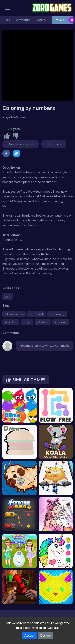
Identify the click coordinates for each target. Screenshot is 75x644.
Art (7, 296)
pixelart (43, 322)
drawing (11, 322)
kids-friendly (14, 314)
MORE (60, 20)
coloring (61, 322)
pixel (27, 322)
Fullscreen (56, 144)
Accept (29, 635)
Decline (45, 635)
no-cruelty (57, 314)
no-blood (36, 314)
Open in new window (21, 144)
